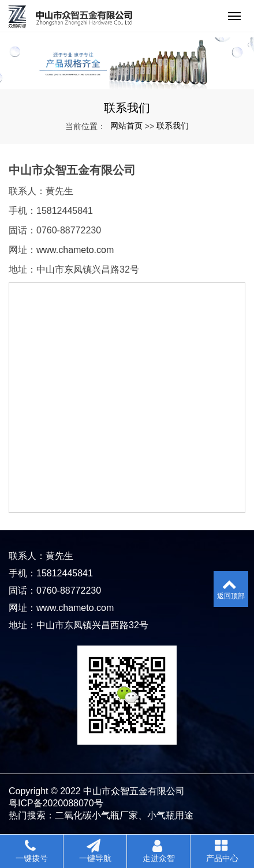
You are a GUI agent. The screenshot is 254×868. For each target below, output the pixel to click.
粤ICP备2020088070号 (56, 803)
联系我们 (173, 126)
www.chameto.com (75, 250)
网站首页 (126, 126)
